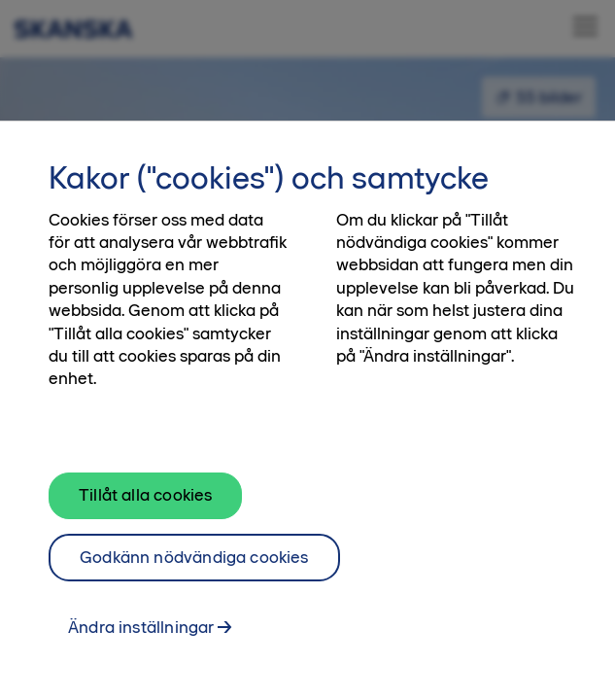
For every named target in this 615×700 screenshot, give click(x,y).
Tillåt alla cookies (145, 499)
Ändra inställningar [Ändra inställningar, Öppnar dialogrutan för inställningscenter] (141, 631)
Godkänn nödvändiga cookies (194, 560)
